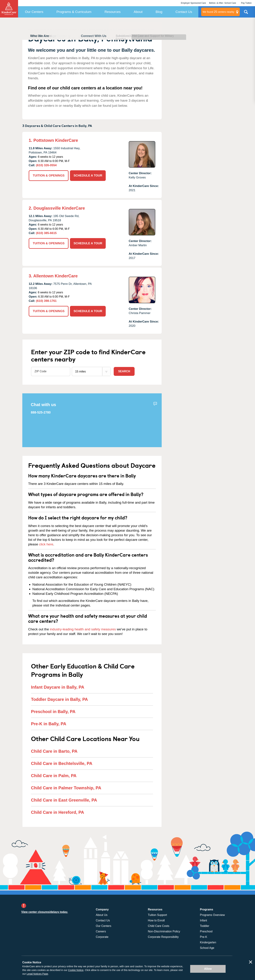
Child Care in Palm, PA (54, 776)
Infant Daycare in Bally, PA (58, 687)
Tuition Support (157, 915)
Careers (101, 931)
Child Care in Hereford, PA (58, 812)
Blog (159, 12)
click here (46, 544)
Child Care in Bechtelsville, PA (62, 763)
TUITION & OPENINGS (49, 176)
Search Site (246, 13)
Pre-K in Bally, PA (49, 724)
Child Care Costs (159, 926)
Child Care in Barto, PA (54, 751)
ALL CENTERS (37, 29)
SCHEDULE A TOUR (88, 176)
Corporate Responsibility (163, 937)
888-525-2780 (41, 412)
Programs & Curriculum (74, 12)
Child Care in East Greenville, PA (64, 800)
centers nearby (218, 12)
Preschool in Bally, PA (53, 712)
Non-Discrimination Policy (164, 931)
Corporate (102, 937)
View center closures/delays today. (45, 912)
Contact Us (184, 12)
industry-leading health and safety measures (83, 629)
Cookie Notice (76, 970)
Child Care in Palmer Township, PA (66, 788)
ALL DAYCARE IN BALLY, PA (68, 29)
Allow (208, 969)
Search (124, 371)
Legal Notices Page (37, 974)
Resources (113, 12)
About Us (102, 915)
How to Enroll (156, 920)
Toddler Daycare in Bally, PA (59, 699)
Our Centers (34, 12)
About (138, 12)
